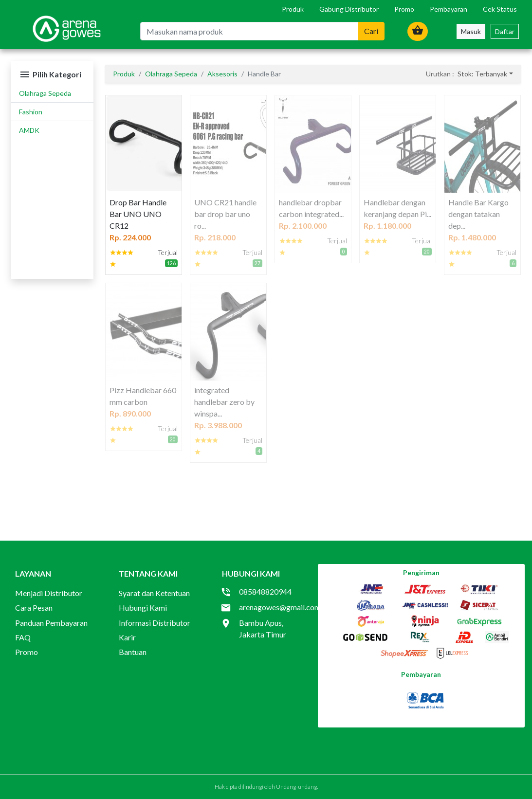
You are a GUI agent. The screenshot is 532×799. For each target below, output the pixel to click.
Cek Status (500, 9)
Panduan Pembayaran (51, 623)
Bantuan (133, 652)
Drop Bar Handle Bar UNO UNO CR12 (138, 214)
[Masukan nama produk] (249, 31)
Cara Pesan (34, 608)
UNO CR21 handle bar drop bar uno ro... (225, 214)
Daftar (505, 31)
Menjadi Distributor (49, 593)
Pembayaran (449, 9)
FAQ (23, 637)
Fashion (31, 112)
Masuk (471, 31)
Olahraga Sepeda (45, 93)
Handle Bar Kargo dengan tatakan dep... (478, 214)
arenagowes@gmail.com (280, 607)
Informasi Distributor (155, 623)
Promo (404, 9)
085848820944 (265, 591)
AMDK (29, 130)
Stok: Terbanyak (482, 74)
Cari (371, 31)
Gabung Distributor (349, 9)
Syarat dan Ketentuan (154, 593)
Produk (293, 9)
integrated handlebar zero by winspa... (224, 402)
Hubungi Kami (143, 608)
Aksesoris (222, 74)
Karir (127, 637)
